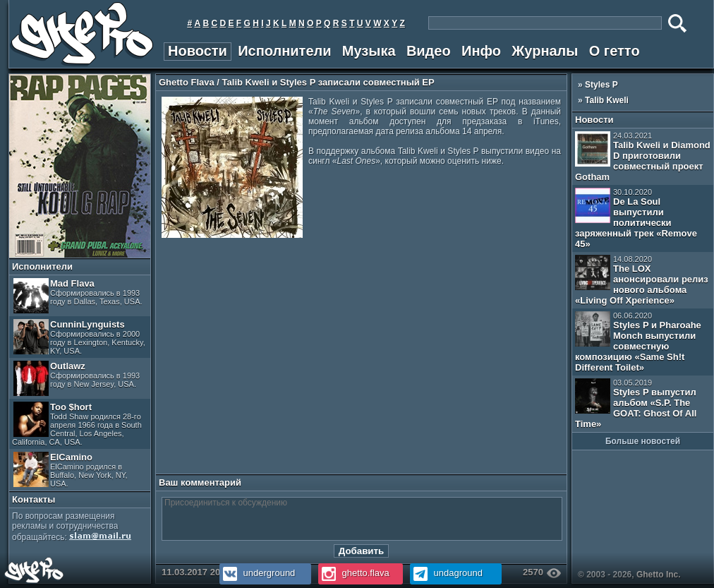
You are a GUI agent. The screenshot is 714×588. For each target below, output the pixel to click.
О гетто (615, 51)
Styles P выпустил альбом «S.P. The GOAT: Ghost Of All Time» (636, 404)
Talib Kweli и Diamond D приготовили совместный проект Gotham (643, 157)
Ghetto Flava (187, 82)
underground (257, 573)
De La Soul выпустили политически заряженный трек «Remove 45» (636, 218)
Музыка (369, 51)
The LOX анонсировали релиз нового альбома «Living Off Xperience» (642, 280)
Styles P (601, 85)
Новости (198, 51)
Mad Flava (78, 296)
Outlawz (77, 378)
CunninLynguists (79, 337)
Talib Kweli (607, 100)
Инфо (481, 51)
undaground (446, 573)
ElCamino (71, 470)
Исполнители (284, 51)
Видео (429, 51)
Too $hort (77, 424)
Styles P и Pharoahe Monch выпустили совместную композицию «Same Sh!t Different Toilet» (638, 342)
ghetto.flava (354, 573)
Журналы (545, 51)
